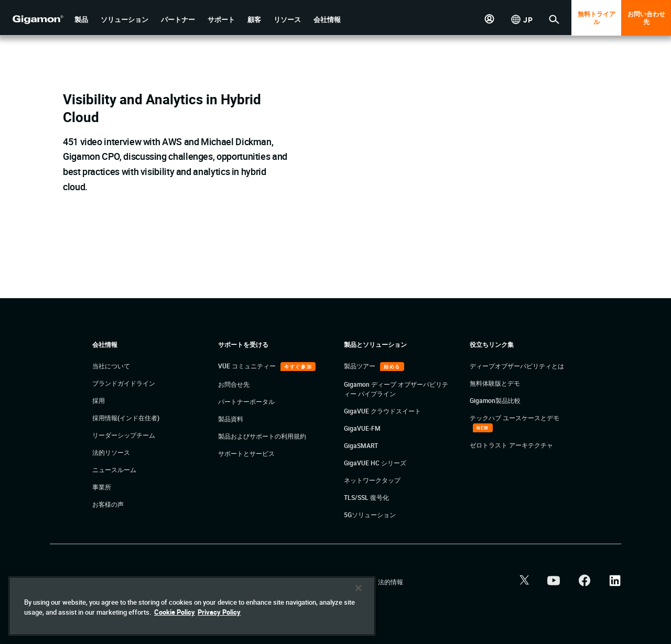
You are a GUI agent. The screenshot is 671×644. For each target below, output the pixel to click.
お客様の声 (108, 504)
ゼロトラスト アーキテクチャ (511, 445)
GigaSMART (361, 445)
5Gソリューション (370, 515)
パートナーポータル (246, 401)
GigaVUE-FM (362, 428)
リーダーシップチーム (124, 435)
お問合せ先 (234, 384)
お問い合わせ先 (646, 18)
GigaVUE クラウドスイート (382, 411)
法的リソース (111, 452)
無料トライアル (597, 18)
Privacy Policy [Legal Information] (219, 612)
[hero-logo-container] (34, 19)
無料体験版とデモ (495, 383)
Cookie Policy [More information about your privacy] (175, 612)
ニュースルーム (114, 470)
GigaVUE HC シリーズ (375, 463)
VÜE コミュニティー (248, 366)
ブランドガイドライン (124, 383)
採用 (99, 400)
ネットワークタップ (372, 480)
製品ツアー (360, 366)
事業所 (102, 487)
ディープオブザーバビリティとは (517, 366)
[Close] (359, 588)
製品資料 (231, 419)
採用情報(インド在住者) (126, 418)
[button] (81, 20)
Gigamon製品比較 (495, 400)
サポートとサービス (246, 453)
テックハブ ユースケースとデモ (515, 418)
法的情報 (391, 582)
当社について (111, 366)
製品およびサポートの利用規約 (262, 436)
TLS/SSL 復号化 (366, 497)
